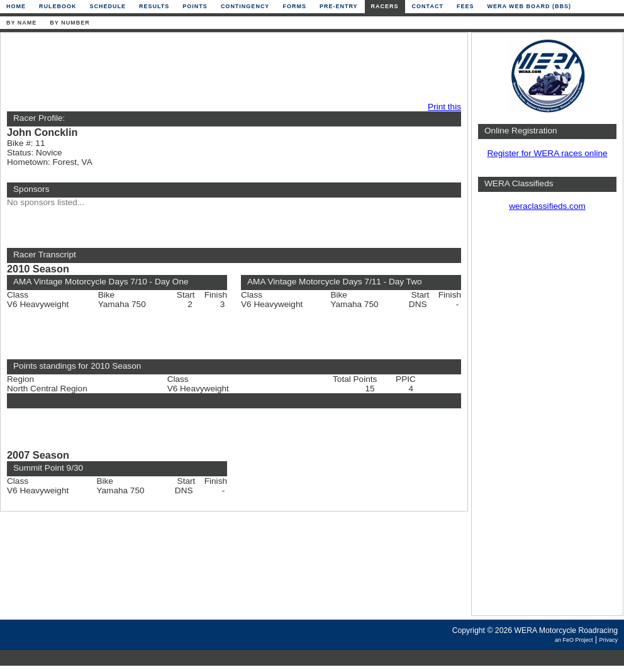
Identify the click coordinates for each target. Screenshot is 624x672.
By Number (70, 23)
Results (154, 6)
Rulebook (58, 6)
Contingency (245, 6)
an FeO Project (574, 640)
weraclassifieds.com (547, 206)
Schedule (108, 6)
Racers (385, 6)
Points (195, 6)
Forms (294, 6)
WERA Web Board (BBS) (529, 6)
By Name (21, 23)
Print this (444, 107)
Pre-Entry (339, 6)
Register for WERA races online (547, 153)
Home (16, 6)
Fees (465, 6)
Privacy (608, 640)
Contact (428, 6)
